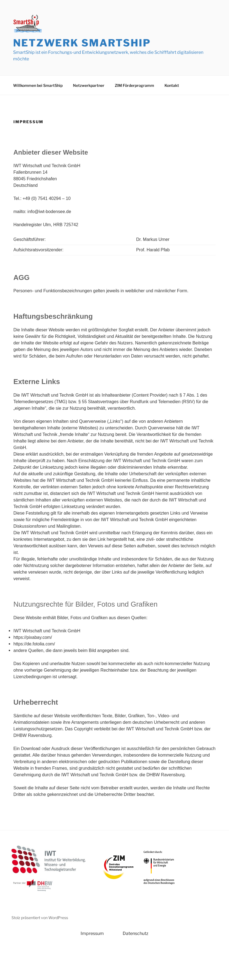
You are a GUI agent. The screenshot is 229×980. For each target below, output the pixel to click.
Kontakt (172, 85)
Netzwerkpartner (89, 85)
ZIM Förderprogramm (134, 85)
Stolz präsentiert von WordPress (40, 918)
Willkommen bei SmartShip (38, 85)
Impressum (92, 933)
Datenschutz (136, 933)
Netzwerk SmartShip (82, 43)
